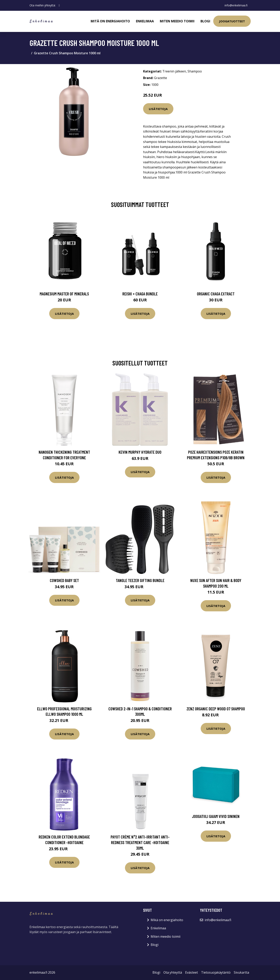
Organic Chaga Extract (216, 294)
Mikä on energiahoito (167, 920)
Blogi (205, 21)
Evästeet (192, 972)
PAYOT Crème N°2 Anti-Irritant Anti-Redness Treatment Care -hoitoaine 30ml (140, 842)
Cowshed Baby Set (64, 580)
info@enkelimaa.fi (236, 5)
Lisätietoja (158, 109)
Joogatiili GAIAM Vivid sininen (216, 816)
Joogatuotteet (232, 21)
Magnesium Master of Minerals (64, 294)
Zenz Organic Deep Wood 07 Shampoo (216, 709)
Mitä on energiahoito (110, 21)
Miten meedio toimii (177, 21)
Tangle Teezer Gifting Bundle (140, 580)
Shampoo (195, 71)
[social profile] (59, 5)
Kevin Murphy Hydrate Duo (140, 452)
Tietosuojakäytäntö (216, 972)
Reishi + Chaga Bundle (140, 294)
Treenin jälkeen (174, 71)
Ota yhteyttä (173, 972)
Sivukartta (241, 972)
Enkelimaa (145, 21)
